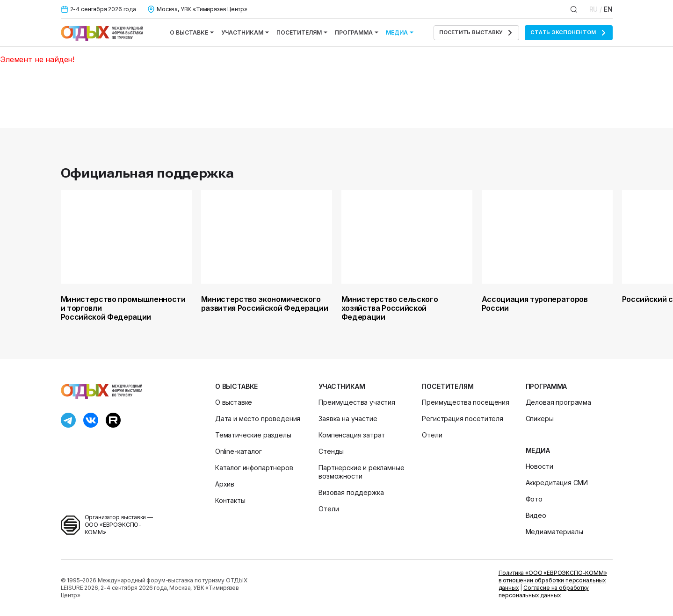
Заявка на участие (348, 419)
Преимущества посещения (465, 402)
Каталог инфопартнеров (254, 468)
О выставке (192, 32)
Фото (534, 499)
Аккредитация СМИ (557, 483)
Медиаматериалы (554, 532)
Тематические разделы (253, 435)
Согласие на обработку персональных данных (544, 591)
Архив (225, 484)
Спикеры (540, 419)
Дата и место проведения (258, 419)
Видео (536, 515)
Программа (357, 32)
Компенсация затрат (352, 435)
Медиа (400, 32)
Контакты (230, 500)
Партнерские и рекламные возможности (361, 472)
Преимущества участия (357, 402)
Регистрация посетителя (462, 419)
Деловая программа (558, 402)
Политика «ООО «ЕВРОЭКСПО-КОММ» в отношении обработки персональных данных (553, 580)
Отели (329, 509)
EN (608, 9)
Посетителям (302, 32)
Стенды (331, 451)
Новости (539, 466)
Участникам (245, 32)
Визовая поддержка (351, 492)
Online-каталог (239, 451)
